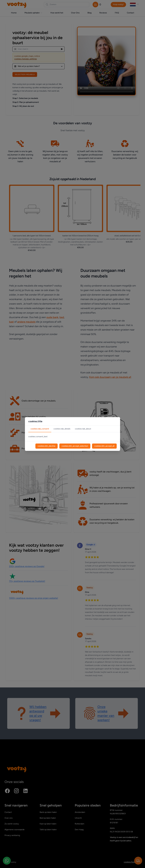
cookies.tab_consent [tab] (40, 429)
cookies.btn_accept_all (104, 446)
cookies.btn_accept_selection (75, 446)
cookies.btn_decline (47, 446)
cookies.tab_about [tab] (83, 429)
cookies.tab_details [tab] (62, 429)
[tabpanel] (72, 437)
